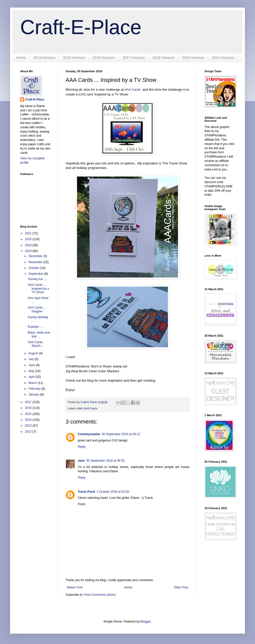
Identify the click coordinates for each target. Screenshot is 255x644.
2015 (29, 414)
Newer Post (75, 587)
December (36, 256)
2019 (29, 245)
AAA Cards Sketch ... (36, 344)
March (33, 383)
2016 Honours (104, 58)
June (32, 365)
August (34, 353)
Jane (81, 461)
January (34, 394)
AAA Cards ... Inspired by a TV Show (38, 289)
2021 (29, 233)
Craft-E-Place (81, 27)
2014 (29, 420)
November (36, 262)
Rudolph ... (35, 327)
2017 (29, 402)
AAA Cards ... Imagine (37, 309)
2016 (29, 408)
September (36, 274)
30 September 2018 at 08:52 (105, 461)
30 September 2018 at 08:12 (121, 434)
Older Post (181, 587)
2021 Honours (223, 58)
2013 (29, 426)
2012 (29, 432)
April (32, 377)
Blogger (146, 622)
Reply (82, 447)
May (32, 371)
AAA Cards (132, 90)
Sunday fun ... (37, 279)
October (34, 268)
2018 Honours (163, 58)
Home (21, 58)
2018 (29, 251)
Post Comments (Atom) (100, 595)
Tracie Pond (86, 492)
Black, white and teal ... (39, 334)
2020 (29, 239)
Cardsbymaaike (89, 434)
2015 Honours (74, 58)
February (35, 389)
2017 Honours (134, 58)
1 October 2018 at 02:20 (113, 492)
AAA (80, 408)
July (32, 359)
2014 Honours (44, 58)
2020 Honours (193, 58)
